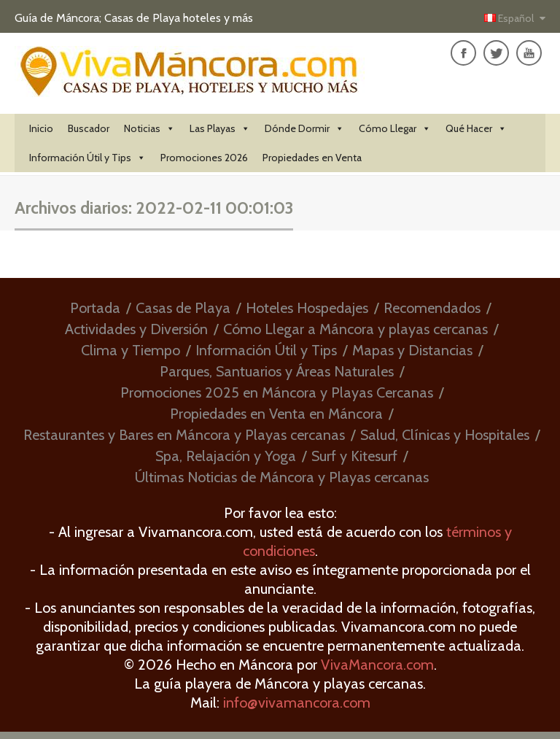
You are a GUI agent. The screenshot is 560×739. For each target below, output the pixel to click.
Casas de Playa (183, 308)
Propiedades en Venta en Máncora (276, 414)
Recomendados (432, 308)
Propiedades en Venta (312, 158)
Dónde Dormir (304, 128)
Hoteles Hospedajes (307, 308)
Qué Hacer (476, 128)
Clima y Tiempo (131, 350)
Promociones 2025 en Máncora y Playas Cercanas (277, 392)
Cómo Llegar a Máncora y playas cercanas (355, 329)
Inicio (41, 128)
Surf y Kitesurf (354, 456)
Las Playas (220, 128)
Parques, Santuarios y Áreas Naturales (277, 371)
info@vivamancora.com (297, 703)
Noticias (149, 128)
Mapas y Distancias (412, 350)
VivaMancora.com (377, 665)
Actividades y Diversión (136, 329)
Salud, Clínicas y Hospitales (445, 435)
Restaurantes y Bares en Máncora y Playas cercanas (184, 435)
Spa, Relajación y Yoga (226, 456)
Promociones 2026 (204, 158)
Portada (95, 308)
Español (510, 18)
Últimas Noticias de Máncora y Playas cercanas (282, 477)
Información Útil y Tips (87, 158)
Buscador (89, 128)
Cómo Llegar (395, 128)
